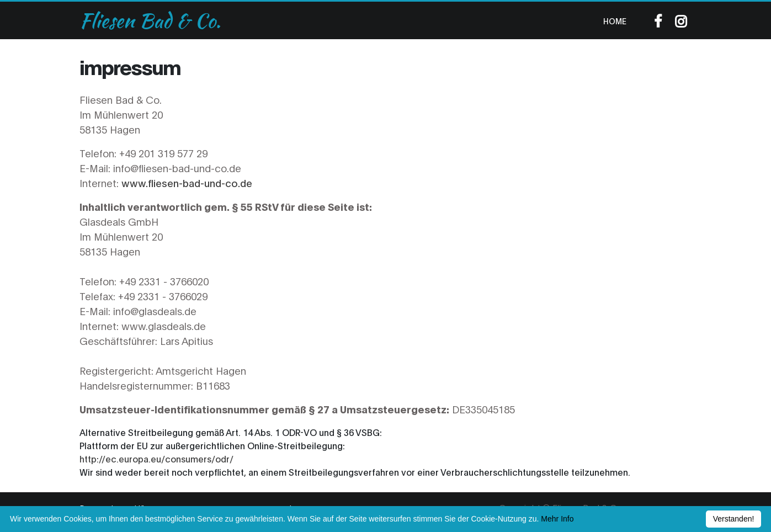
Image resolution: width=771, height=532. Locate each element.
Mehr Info (557, 519)
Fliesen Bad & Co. (150, 20)
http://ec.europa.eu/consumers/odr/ (156, 458)
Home (615, 21)
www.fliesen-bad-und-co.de (187, 183)
